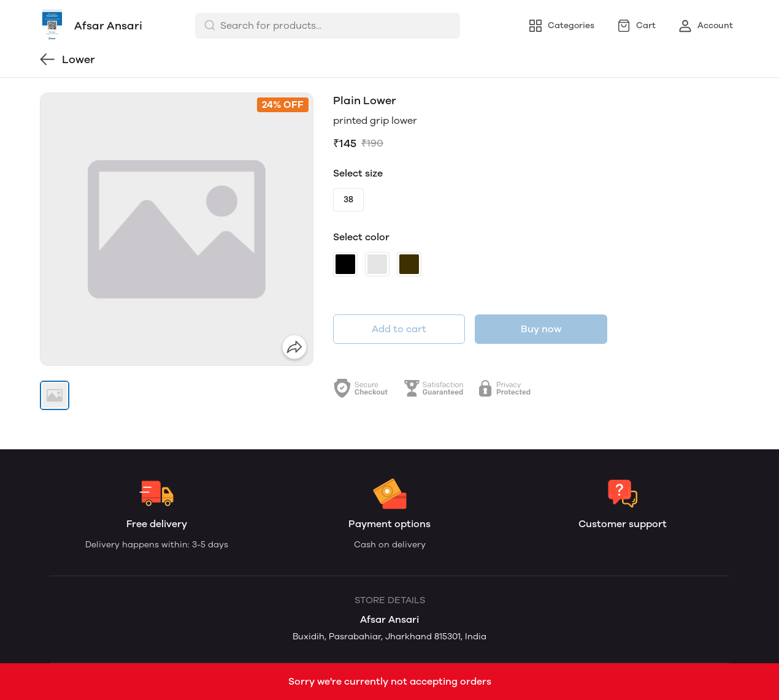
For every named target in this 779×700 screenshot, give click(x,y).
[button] (55, 395)
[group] (177, 229)
